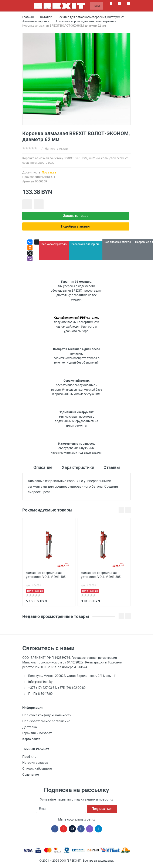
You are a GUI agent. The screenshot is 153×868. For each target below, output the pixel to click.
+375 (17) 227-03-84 (42, 688)
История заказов (35, 763)
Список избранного (37, 769)
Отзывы (112, 467)
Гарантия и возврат (37, 733)
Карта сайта (31, 739)
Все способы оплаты (118, 242)
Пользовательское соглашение (46, 721)
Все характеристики (54, 244)
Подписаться (102, 809)
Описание (43, 467)
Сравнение (31, 775)
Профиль (29, 757)
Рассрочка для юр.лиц (86, 244)
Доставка (30, 727)
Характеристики (78, 467)
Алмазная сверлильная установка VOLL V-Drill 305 (101, 575)
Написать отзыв (56, 149)
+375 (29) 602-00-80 (72, 688)
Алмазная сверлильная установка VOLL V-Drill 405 (46, 575)
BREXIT (50, 177)
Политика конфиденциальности (47, 715)
